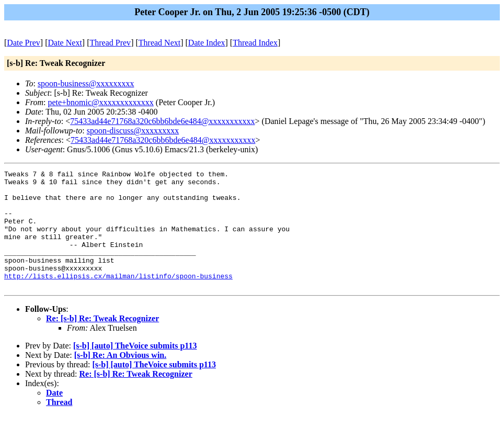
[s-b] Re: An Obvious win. (120, 379)
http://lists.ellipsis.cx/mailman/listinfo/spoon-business (118, 298)
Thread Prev (110, 43)
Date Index (207, 43)
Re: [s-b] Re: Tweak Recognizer (102, 342)
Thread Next (159, 43)
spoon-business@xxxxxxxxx (86, 83)
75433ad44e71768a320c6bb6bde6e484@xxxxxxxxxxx (162, 121)
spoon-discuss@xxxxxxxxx (133, 131)
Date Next (65, 43)
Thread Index (255, 43)
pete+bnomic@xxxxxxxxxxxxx (100, 102)
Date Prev (24, 43)
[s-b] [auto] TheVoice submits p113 (135, 369)
